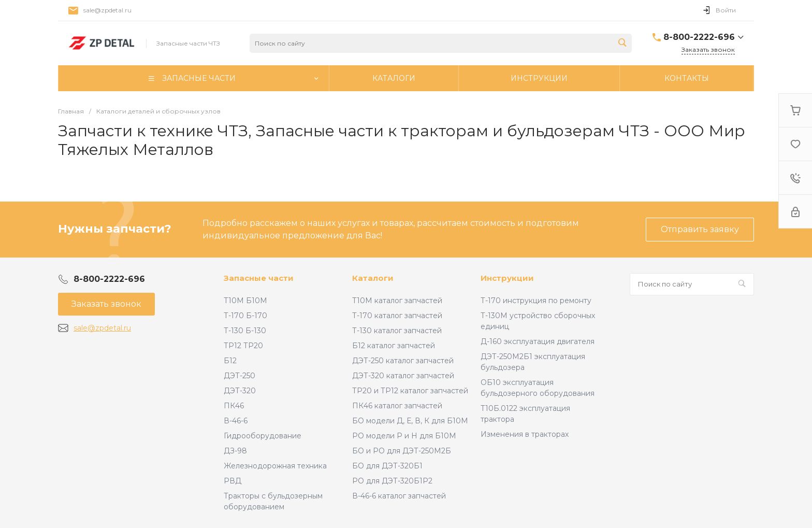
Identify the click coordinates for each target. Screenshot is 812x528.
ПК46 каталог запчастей (397, 406)
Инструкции (507, 278)
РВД (233, 481)
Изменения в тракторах (525, 434)
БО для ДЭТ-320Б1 (387, 466)
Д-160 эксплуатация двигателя (538, 341)
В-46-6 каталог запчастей (399, 496)
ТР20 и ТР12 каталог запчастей (410, 391)
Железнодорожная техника (275, 466)
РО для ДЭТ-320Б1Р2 (392, 481)
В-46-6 (236, 421)
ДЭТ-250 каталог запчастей (403, 361)
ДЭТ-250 (240, 376)
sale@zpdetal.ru (107, 10)
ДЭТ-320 (240, 391)
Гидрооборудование (263, 436)
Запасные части (259, 278)
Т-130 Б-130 (245, 331)
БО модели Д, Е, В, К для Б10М (410, 421)
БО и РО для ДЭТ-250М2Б (402, 451)
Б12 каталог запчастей (394, 346)
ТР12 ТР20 (243, 346)
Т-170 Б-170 (245, 316)
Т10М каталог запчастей (397, 301)
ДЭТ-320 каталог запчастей (403, 376)
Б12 (230, 361)
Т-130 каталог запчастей (397, 331)
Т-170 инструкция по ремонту (536, 301)
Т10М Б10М (245, 301)
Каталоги (373, 278)
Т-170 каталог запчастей (397, 316)
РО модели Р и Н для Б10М (404, 436)
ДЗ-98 (235, 451)
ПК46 (234, 406)
